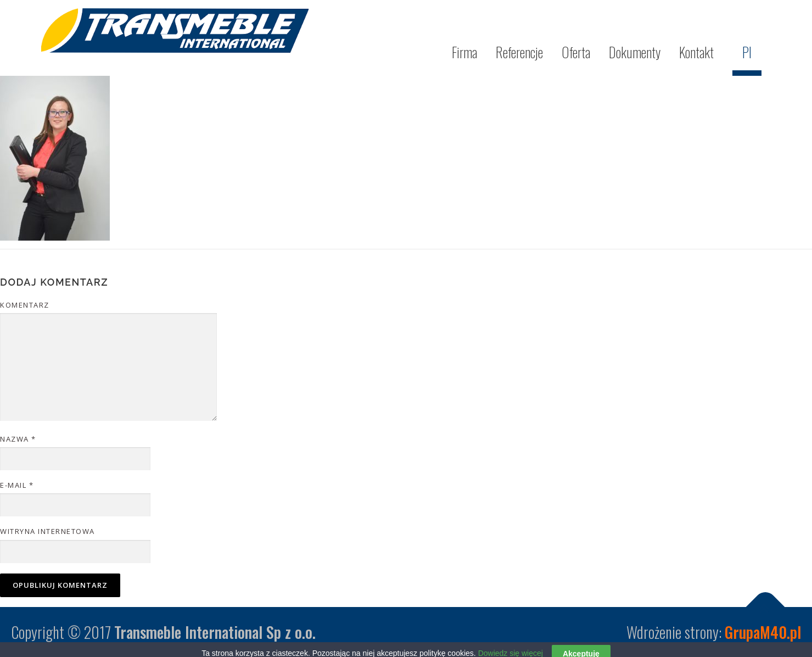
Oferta (576, 52)
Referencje (519, 52)
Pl (747, 52)
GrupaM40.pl (763, 632)
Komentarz (25, 305)
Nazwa (18, 439)
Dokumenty (635, 52)
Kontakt (696, 52)
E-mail (17, 485)
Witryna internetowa (47, 531)
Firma (464, 52)
